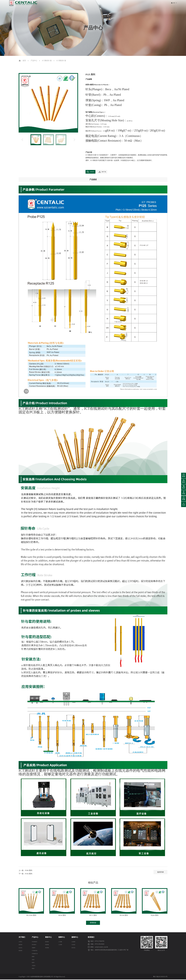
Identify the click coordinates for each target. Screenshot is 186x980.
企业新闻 (74, 942)
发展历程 (22, 945)
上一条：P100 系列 (25, 871)
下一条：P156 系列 (25, 874)
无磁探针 (34, 948)
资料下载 (107, 172)
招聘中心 (110, 5)
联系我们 (130, 5)
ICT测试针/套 (47, 61)
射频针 (33, 957)
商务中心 (99, 5)
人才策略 (62, 942)
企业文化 (22, 948)
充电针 (33, 960)
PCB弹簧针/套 (36, 954)
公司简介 (22, 942)
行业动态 (74, 945)
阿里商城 (49, 945)
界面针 (33, 969)
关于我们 (79, 5)
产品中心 (89, 5)
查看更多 (93, 923)
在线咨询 (92, 172)
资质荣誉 (22, 951)
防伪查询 (49, 942)
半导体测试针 (36, 942)
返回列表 (161, 873)
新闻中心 (120, 5)
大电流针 (34, 966)
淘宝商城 (49, 948)
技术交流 (74, 948)
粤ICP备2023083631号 (160, 977)
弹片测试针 (35, 945)
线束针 (33, 963)
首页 (70, 5)
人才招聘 (62, 945)
